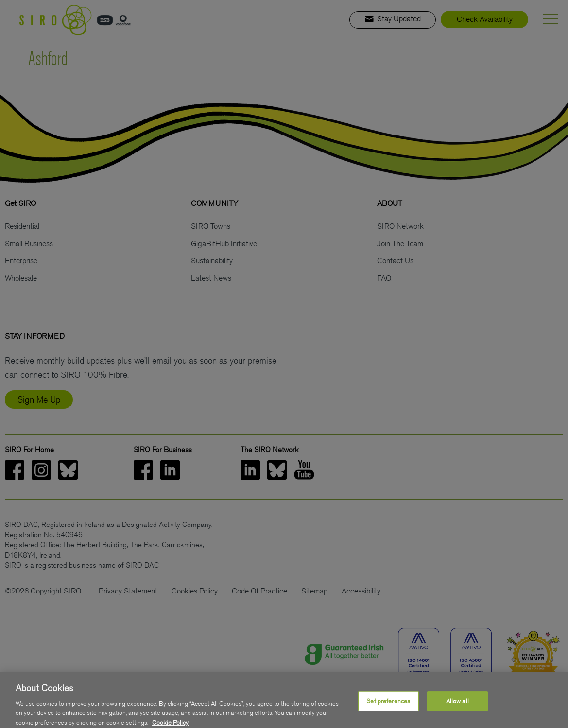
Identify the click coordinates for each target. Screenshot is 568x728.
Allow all (457, 705)
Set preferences (388, 705)
